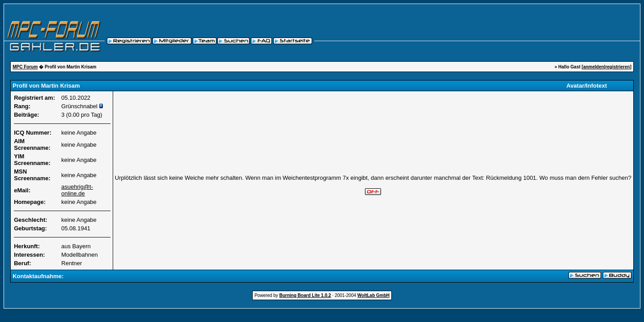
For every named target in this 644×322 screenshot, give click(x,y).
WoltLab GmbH (373, 295)
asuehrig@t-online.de (77, 190)
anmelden (594, 67)
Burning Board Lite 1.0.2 (305, 295)
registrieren (617, 67)
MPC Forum (25, 67)
